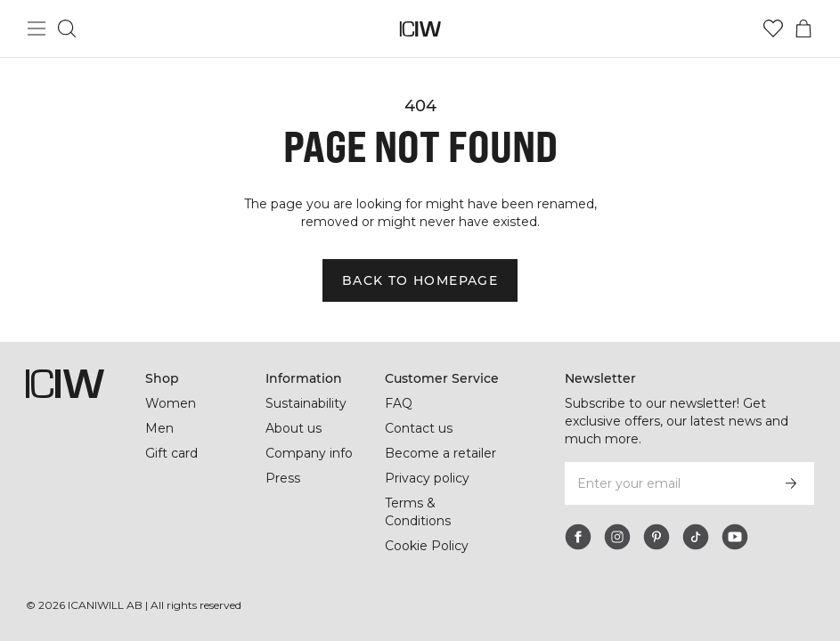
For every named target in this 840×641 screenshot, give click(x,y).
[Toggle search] (67, 28)
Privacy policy (427, 478)
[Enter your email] (665, 483)
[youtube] (735, 537)
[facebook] (578, 537)
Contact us (419, 428)
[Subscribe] (791, 483)
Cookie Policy (427, 546)
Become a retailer (440, 453)
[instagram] (617, 537)
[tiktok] (696, 537)
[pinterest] (657, 537)
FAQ (399, 403)
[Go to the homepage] (420, 29)
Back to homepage (420, 280)
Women (171, 403)
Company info (309, 453)
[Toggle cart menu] (803, 28)
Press (283, 478)
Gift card (171, 453)
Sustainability (306, 403)
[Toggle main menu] (37, 28)
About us (294, 428)
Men (159, 428)
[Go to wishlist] (773, 28)
